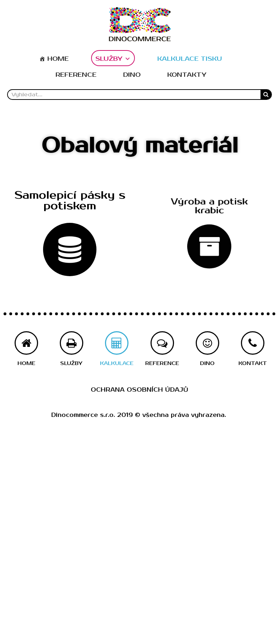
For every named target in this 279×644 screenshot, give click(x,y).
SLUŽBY (113, 59)
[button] (70, 201)
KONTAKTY (187, 75)
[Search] (266, 95)
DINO (132, 75)
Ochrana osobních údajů (139, 390)
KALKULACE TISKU (190, 59)
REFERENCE (76, 75)
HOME (58, 59)
